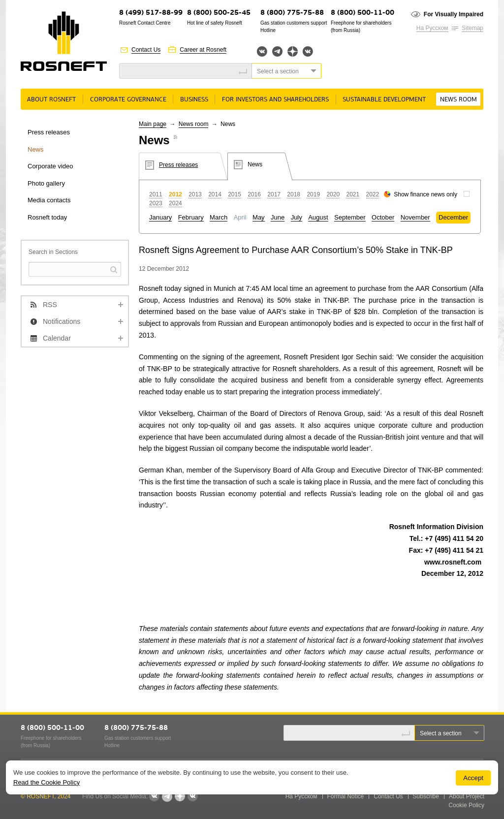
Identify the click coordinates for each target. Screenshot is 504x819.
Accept (473, 778)
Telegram (277, 51)
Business (194, 100)
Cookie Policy (466, 805)
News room (458, 100)
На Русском (432, 28)
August (318, 217)
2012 (175, 194)
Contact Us (146, 50)
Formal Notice (346, 796)
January (160, 217)
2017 (274, 194)
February (191, 217)
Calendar (57, 338)
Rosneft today (47, 217)
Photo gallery (46, 183)
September (350, 217)
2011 (156, 194)
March (219, 217)
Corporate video (50, 166)
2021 (353, 194)
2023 (156, 203)
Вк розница (308, 52)
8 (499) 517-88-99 (151, 13)
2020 (333, 194)
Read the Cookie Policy (47, 782)
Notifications (62, 321)
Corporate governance (128, 100)
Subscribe (426, 796)
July (297, 217)
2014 (215, 194)
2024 (175, 203)
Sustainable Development (384, 100)
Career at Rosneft (203, 50)
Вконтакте (262, 51)
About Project (467, 796)
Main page (153, 124)
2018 (294, 194)
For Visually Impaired (454, 14)
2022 (373, 194)
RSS (50, 305)
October (383, 217)
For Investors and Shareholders (275, 100)
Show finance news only (425, 194)
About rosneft (51, 100)
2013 (195, 194)
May (259, 217)
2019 (313, 194)
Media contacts (49, 200)
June (278, 217)
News (36, 149)
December (453, 217)
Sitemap (472, 28)
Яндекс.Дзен (293, 51)
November (415, 217)
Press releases (49, 132)
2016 (254, 194)
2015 (235, 194)
